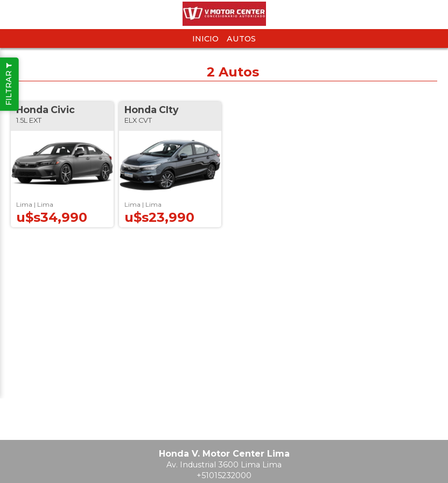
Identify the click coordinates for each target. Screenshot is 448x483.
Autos (241, 39)
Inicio (205, 39)
